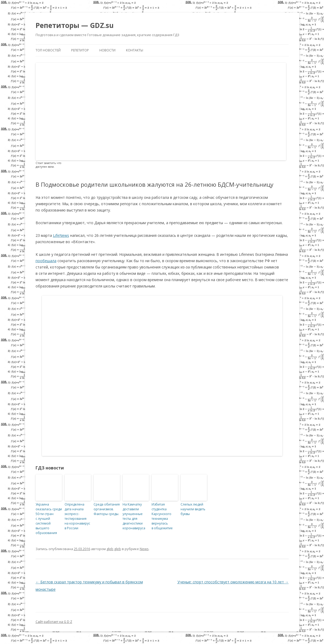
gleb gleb (114, 549)
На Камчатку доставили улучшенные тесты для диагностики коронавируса (134, 516)
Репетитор (80, 50)
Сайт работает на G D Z (54, 622)
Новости (107, 50)
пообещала (46, 261)
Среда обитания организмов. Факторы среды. (107, 509)
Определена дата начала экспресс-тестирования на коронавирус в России (77, 516)
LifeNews (61, 235)
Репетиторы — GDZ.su (75, 25)
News (144, 549)
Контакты (135, 50)
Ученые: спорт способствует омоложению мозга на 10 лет (233, 582)
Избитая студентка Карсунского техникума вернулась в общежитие (162, 516)
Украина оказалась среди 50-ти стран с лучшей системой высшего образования (49, 519)
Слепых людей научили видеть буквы (193, 509)
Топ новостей (48, 50)
